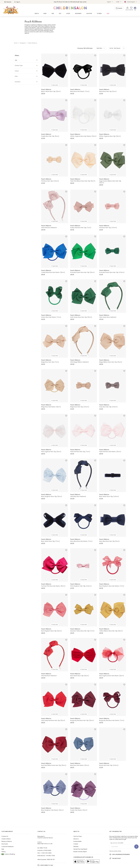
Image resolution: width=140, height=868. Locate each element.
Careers (76, 834)
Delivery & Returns (7, 832)
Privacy (68, 862)
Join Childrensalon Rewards (120, 845)
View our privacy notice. (115, 841)
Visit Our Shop (77, 827)
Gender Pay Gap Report (80, 839)
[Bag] (135, 8)
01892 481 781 (51, 850)
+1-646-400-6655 (46, 843)
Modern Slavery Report (80, 842)
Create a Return (6, 829)
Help (3, 839)
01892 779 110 (43, 838)
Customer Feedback (7, 837)
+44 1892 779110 (50, 846)
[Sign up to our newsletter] (136, 837)
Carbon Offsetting (8, 845)
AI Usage (78, 862)
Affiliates (76, 837)
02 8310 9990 (47, 841)
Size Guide (5, 834)
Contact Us (5, 827)
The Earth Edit (115, 849)
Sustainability (77, 832)
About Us (76, 829)
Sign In (17, 2)
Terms (60, 862)
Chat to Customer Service (45, 827)
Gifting (3, 842)
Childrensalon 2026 (36, 862)
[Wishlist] (131, 8)
